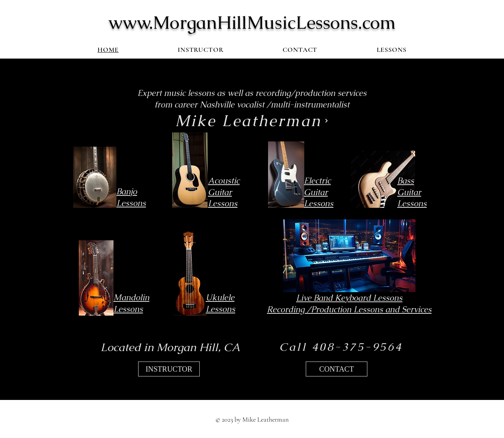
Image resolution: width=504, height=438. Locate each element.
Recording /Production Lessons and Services (349, 309)
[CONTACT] (337, 369)
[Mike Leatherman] (252, 121)
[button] (391, 50)
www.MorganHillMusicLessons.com (252, 22)
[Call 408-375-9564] (341, 347)
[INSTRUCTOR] (169, 369)
